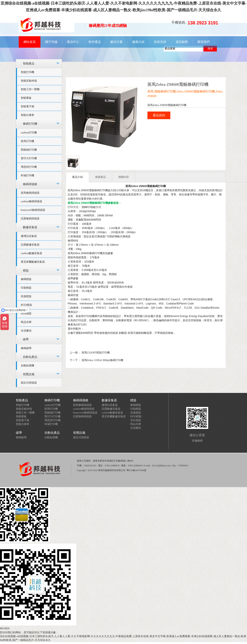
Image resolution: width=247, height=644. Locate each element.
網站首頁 (30, 42)
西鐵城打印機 (29, 150)
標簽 (26, 271)
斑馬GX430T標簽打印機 (96, 353)
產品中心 (73, 42)
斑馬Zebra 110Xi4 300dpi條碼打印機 (102, 360)
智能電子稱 (27, 106)
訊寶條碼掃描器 (30, 219)
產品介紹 (77, 177)
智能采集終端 (29, 81)
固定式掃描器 (29, 383)
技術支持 (160, 42)
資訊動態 (182, 42)
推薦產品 (101, 177)
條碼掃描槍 (30, 184)
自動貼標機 (27, 366)
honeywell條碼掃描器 (33, 210)
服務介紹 (138, 42)
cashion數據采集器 (32, 253)
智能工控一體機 (30, 89)
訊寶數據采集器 (30, 245)
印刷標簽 (26, 288)
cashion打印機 (29, 133)
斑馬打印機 (27, 141)
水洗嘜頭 (26, 331)
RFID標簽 (136, 416)
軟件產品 (95, 42)
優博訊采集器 (29, 236)
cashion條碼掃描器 (32, 201)
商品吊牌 (26, 322)
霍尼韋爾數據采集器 (33, 262)
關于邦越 (51, 42)
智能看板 (26, 98)
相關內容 (124, 177)
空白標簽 (136, 420)
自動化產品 (30, 357)
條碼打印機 (30, 124)
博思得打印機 (29, 167)
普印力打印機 (29, 158)
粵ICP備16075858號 (136, 470)
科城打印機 (27, 175)
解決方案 (117, 42)
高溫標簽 (26, 296)
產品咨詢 (159, 115)
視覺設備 (29, 374)
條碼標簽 (26, 279)
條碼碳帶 (26, 348)
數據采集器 (30, 227)
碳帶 (26, 339)
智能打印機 (27, 72)
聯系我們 (204, 42)
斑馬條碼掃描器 (30, 193)
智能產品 (29, 63)
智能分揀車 (27, 115)
